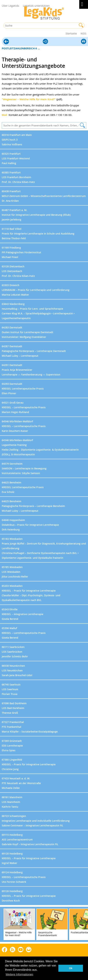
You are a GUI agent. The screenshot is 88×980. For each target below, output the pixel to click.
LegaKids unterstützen (36, 6)
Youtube (21, 949)
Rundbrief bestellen (29, 950)
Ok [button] (71, 968)
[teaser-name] (19, 925)
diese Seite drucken (84, 42)
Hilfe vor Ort (6, 42)
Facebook (4, 949)
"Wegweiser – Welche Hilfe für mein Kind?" (29, 99)
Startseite (71, 33)
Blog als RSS (13, 950)
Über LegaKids (10, 6)
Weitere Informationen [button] (19, 974)
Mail (4, 115)
